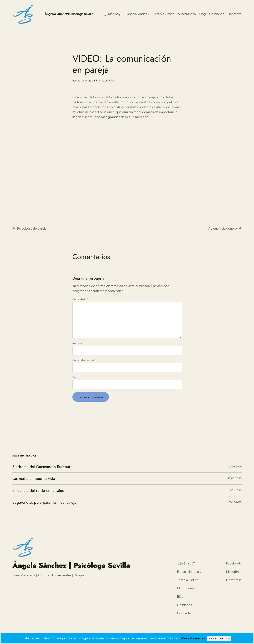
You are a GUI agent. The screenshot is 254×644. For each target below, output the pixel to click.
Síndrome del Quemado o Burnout (41, 467)
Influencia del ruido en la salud (38, 490)
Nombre (78, 343)
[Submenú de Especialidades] (149, 14)
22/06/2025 (235, 467)
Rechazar (225, 638)
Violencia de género (222, 229)
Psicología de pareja (32, 229)
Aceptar (213, 638)
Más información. (194, 638)
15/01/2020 (235, 490)
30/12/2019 (235, 502)
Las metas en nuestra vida (34, 478)
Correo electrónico (84, 360)
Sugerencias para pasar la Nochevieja (44, 502)
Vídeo (112, 81)
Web (75, 377)
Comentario (80, 299)
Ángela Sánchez (95, 81)
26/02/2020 (235, 478)
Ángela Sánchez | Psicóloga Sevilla (69, 14)
